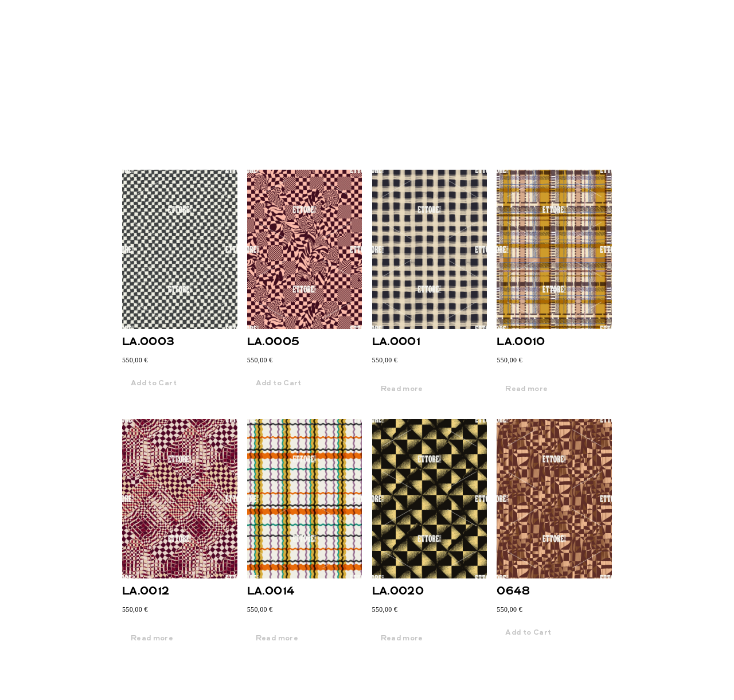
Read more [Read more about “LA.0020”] (402, 639)
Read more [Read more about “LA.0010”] (526, 389)
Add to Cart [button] (154, 384)
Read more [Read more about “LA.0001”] (402, 389)
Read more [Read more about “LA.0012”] (152, 639)
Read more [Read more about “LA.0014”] (277, 639)
